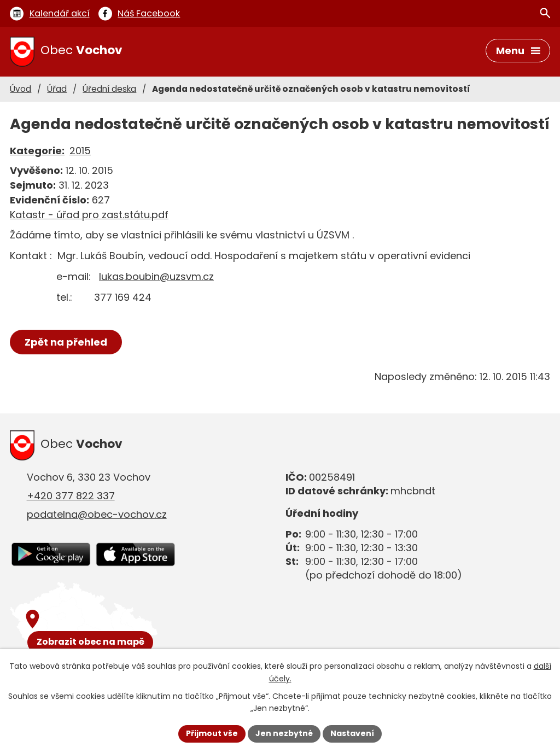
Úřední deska (109, 89)
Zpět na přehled (66, 342)
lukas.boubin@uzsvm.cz (156, 276)
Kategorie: (37, 151)
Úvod (21, 89)
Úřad (57, 89)
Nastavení (352, 733)
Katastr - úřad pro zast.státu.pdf (89, 215)
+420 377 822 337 (71, 496)
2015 (80, 151)
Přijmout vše (212, 733)
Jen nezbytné (284, 733)
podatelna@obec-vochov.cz (97, 514)
